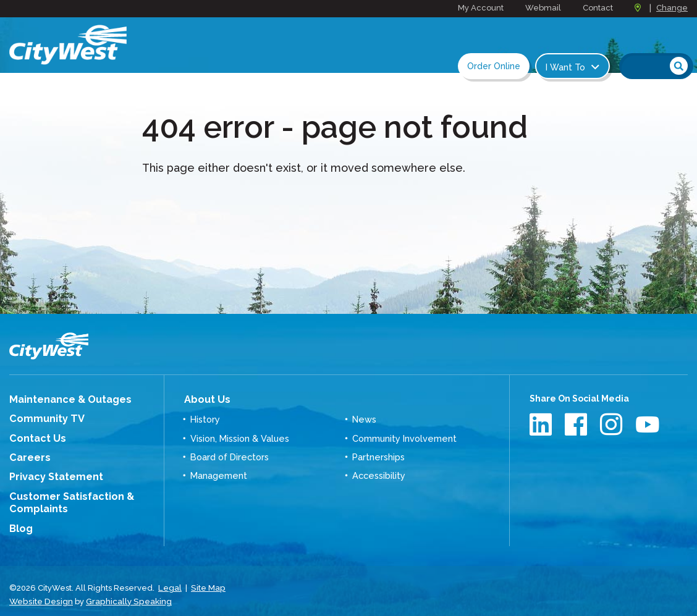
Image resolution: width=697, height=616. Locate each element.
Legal (170, 579)
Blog (20, 520)
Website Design (40, 591)
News (364, 417)
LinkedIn (542, 424)
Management (218, 472)
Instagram (613, 424)
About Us (204, 399)
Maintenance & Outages (63, 399)
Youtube (648, 424)
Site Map (207, 579)
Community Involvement (404, 436)
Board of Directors (229, 454)
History (205, 417)
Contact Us (33, 436)
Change (672, 8)
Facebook (577, 424)
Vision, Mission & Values (239, 436)
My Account (481, 8)
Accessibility (378, 472)
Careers (27, 454)
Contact (598, 8)
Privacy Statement (51, 472)
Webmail (543, 8)
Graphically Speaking (125, 591)
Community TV (42, 417)
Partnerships (378, 454)
